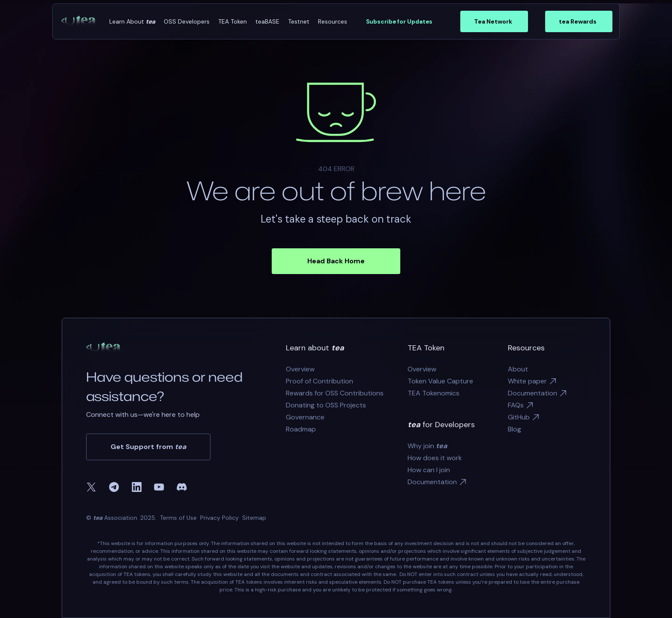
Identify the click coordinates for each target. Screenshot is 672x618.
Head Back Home (336, 261)
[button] (132, 22)
